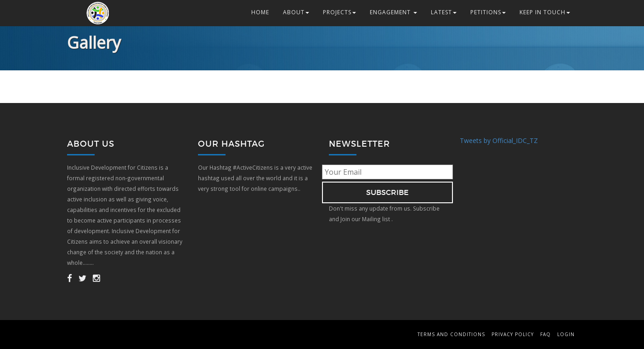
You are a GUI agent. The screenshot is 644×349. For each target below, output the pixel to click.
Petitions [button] (488, 12)
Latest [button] (444, 12)
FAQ (545, 334)
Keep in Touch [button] (545, 12)
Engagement (393, 12)
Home (260, 12)
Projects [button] (339, 12)
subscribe (387, 192)
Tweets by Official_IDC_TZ (499, 140)
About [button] (296, 12)
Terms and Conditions (451, 334)
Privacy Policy (513, 334)
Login (566, 334)
